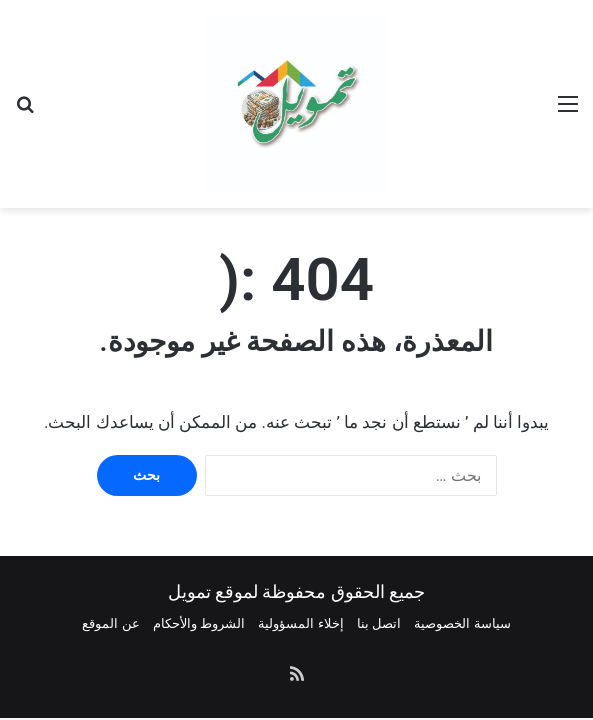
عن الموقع (110, 623)
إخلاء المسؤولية (300, 623)
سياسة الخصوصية (462, 623)
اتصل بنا (379, 623)
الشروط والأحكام (199, 623)
